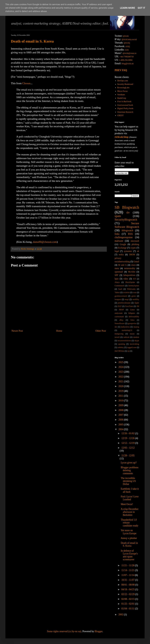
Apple (137, 303)
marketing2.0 (127, 330)
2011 (121, 396)
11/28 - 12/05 (128, 456)
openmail (119, 272)
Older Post (101, 331)
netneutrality (130, 268)
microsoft (135, 241)
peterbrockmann (124, 303)
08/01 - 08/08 (128, 585)
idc (116, 327)
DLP (119, 306)
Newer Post (17, 331)
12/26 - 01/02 (128, 433)
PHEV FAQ (121, 70)
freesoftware (120, 323)
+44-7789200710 (127, 57)
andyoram (119, 313)
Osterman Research (125, 112)
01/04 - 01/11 (128, 609)
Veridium (121, 95)
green (134, 296)
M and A (122, 265)
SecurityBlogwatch (126, 220)
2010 (121, 401)
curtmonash (119, 317)
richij (128, 46)
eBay (121, 320)
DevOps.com (123, 81)
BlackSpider (130, 282)
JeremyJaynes (134, 286)
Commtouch (119, 286)
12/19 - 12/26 (128, 438)
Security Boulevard (125, 84)
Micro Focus (122, 91)
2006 (121, 420)
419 (134, 279)
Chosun (26, 83)
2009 (121, 405)
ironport (118, 299)
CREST (120, 115)
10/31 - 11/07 (128, 580)
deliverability (134, 317)
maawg (136, 327)
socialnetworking (122, 262)
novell (117, 337)
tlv (128, 212)
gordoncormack (121, 296)
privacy (118, 258)
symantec (128, 251)
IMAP (121, 310)
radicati (126, 337)
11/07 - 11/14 (128, 575)
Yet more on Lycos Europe (129, 532)
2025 (121, 362)
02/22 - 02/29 (128, 594)
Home (59, 331)
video (126, 279)
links (117, 234)
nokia (121, 255)
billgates (132, 313)
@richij (127, 43)
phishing (135, 244)
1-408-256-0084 (126, 60)
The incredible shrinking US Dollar (128, 481)
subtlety (121, 347)
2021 (121, 381)
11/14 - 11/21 (128, 570)
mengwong (119, 334)
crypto (133, 248)
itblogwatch (127, 230)
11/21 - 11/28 (128, 565)
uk (138, 251)
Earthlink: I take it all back (130, 490)
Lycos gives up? (129, 463)
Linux (132, 310)
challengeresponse (124, 237)
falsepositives (129, 275)
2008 (121, 410)
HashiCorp (122, 98)
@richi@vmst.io (129, 53)
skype (137, 341)
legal (117, 251)
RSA (130, 234)
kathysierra (125, 327)
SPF (117, 275)
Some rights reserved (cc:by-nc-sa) (64, 631)
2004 (121, 429)
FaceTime (129, 306)
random (136, 337)
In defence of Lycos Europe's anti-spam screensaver (129, 555)
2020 (121, 386)
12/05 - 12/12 (128, 448)
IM (138, 306)
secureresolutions (124, 341)
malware (119, 241)
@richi (126, 36)
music (132, 334)
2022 (121, 377)
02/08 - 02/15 (128, 599)
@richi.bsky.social (129, 39)
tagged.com (132, 347)
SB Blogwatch (127, 207)
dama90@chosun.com (45, 242)
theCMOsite (119, 351)
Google (123, 244)
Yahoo (117, 292)
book (124, 101)
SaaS (120, 289)
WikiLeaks (131, 289)
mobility (136, 299)
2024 (121, 367)
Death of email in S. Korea (32, 41)
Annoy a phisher (129, 538)
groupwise (132, 323)
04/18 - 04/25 (128, 589)
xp (128, 351)
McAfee (132, 272)
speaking (122, 344)
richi (127, 50)
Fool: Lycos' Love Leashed (130, 498)
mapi (127, 299)
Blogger (98, 631)
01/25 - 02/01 (128, 604)
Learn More (128, 8)
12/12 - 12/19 (128, 443)
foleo (132, 320)
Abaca (117, 282)
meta (117, 268)
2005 (121, 425)
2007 (121, 415)
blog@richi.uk (128, 64)
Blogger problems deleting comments (130, 470)
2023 (121, 372)
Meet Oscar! (127, 504)
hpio (117, 279)
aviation (126, 292)
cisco (133, 265)
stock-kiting (134, 344)
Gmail (136, 262)
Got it (142, 8)
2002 (121, 615)
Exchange (122, 248)
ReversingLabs (123, 88)
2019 (121, 391)
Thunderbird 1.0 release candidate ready (129, 523)
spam (118, 216)
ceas (135, 292)
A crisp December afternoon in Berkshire (130, 512)
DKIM (132, 255)
